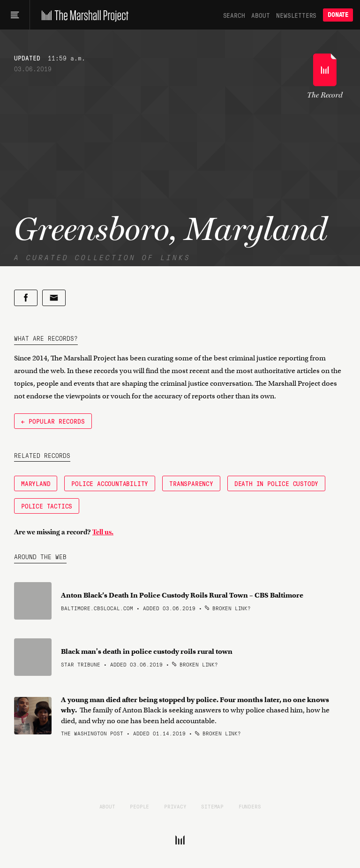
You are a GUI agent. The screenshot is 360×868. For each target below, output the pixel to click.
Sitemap (212, 806)
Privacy (175, 806)
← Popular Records (53, 421)
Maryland (36, 483)
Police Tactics (47, 506)
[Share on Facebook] (26, 298)
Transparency (191, 483)
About (260, 15)
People (139, 806)
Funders (250, 806)
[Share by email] (54, 298)
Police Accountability (110, 483)
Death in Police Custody (276, 483)
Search (234, 15)
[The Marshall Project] (83, 15)
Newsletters (296, 15)
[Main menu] (15, 15)
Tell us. (103, 532)
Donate (338, 15)
